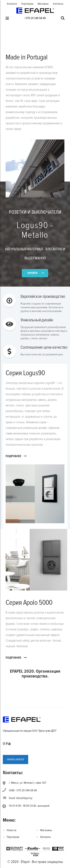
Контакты (58, 4)
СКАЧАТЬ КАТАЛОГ (15, 759)
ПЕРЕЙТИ (32, 273)
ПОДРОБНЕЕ (16, 456)
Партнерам (27, 4)
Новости (11, 830)
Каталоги (12, 4)
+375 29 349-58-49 (35, 18)
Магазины (43, 4)
